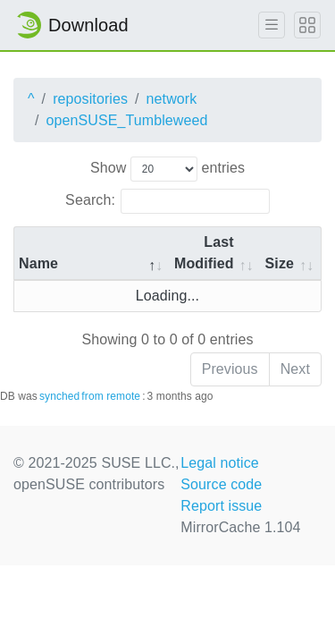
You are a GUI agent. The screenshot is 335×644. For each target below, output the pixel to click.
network (172, 99)
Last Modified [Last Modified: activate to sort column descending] (204, 253)
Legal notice (220, 463)
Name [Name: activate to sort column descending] (38, 263)
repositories (90, 99)
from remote (111, 396)
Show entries (167, 169)
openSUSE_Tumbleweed (127, 120)
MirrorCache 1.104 (240, 527)
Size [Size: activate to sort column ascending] (280, 263)
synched (59, 396)
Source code (221, 484)
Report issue (221, 506)
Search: (167, 201)
